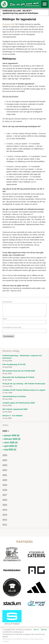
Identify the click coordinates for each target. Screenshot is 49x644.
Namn (5, 319)
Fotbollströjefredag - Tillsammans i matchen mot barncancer (25, 358)
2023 (5, 465)
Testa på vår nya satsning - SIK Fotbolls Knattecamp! (25, 385)
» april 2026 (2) (10, 446)
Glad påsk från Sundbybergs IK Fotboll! (25, 379)
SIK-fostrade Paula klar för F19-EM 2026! (25, 372)
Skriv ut (36, 630)
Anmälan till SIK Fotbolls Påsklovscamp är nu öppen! (25, 391)
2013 (5, 515)
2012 (5, 520)
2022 (5, 470)
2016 (5, 500)
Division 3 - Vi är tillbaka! (25, 417)
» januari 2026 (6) (11, 435)
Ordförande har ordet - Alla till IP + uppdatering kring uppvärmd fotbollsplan (20, 12)
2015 (5, 505)
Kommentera (7, 302)
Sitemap (44, 630)
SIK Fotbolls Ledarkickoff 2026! (25, 411)
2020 (5, 480)
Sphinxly (26, 639)
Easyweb (6, 641)
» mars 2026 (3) (10, 442)
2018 (5, 490)
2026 (5, 431)
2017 (5, 495)
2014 (5, 510)
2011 (5, 525)
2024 (5, 460)
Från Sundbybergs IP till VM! (25, 366)
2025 (5, 455)
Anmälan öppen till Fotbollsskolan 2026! (25, 404)
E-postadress (12, 327)
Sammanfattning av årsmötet (25, 398)
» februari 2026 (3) (11, 439)
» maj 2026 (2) (9, 450)
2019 (5, 485)
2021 (5, 475)
